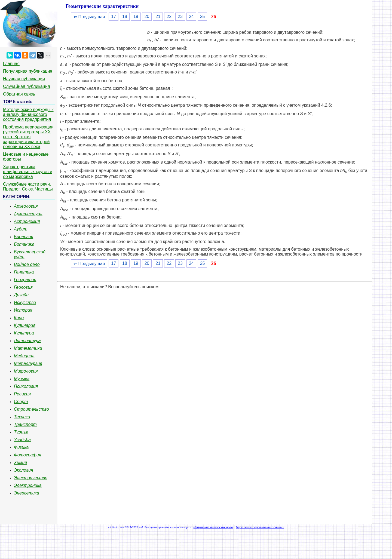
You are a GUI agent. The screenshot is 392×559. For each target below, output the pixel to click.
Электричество (31, 478)
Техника (22, 417)
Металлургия (28, 363)
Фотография (27, 455)
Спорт (21, 402)
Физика (21, 447)
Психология (26, 386)
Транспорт (25, 424)
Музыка (22, 379)
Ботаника (24, 244)
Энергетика (27, 493)
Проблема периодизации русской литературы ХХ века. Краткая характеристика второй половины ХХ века (28, 137)
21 (158, 16)
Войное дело (27, 264)
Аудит (21, 229)
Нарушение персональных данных (260, 527)
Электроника (28, 485)
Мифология (26, 371)
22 (169, 16)
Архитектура (28, 214)
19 (136, 16)
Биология (24, 237)
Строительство (31, 409)
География (25, 280)
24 (191, 16)
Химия (20, 463)
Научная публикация (24, 79)
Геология (23, 287)
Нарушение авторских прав (213, 527)
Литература (27, 341)
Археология (26, 206)
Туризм (21, 432)
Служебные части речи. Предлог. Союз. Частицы (28, 187)
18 (125, 16)
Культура (24, 333)
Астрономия (27, 221)
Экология (23, 470)
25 (203, 16)
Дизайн (21, 295)
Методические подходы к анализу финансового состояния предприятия (28, 114)
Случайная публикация (26, 86)
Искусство (25, 302)
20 (147, 16)
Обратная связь (19, 94)
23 (180, 16)
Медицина (24, 356)
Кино (19, 318)
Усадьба (22, 440)
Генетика (24, 272)
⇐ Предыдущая (89, 17)
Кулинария (25, 325)
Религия (22, 394)
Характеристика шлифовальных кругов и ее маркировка (28, 172)
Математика (28, 348)
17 (114, 16)
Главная (11, 64)
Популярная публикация (28, 71)
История (23, 310)
